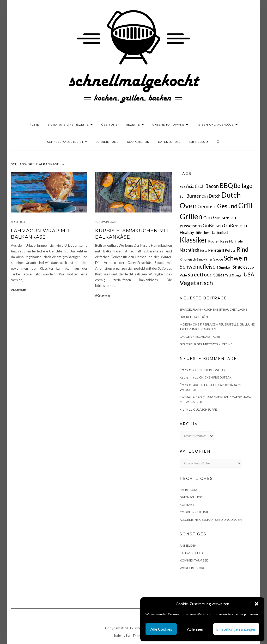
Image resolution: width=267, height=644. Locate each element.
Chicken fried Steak (209, 370)
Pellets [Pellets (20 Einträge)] (230, 250)
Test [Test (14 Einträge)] (228, 275)
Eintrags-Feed (191, 553)
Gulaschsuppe (205, 409)
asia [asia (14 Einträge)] (182, 187)
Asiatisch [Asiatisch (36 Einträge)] (195, 186)
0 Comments (19, 290)
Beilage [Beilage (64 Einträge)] (243, 186)
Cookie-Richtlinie (194, 512)
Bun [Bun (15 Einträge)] (183, 196)
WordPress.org (193, 568)
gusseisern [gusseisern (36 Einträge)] (191, 226)
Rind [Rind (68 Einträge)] (242, 249)
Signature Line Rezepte (70, 125)
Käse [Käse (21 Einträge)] (224, 241)
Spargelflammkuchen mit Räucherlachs (213, 309)
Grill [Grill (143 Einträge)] (245, 205)
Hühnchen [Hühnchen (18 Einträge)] (202, 233)
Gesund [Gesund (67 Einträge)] (227, 206)
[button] (257, 604)
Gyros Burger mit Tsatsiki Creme (206, 344)
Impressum (199, 142)
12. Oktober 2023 (106, 222)
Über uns (109, 125)
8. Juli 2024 (18, 222)
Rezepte (135, 125)
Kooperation (138, 142)
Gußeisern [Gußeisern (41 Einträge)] (235, 225)
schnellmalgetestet (67, 142)
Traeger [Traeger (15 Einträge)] (237, 275)
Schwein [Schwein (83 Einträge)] (236, 258)
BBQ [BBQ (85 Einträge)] (226, 185)
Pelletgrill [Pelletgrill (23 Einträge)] (216, 250)
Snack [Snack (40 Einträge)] (239, 267)
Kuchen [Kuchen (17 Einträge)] (214, 241)
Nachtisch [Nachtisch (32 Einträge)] (189, 250)
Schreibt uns (107, 142)
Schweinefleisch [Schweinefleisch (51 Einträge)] (199, 266)
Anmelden (188, 545)
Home (34, 125)
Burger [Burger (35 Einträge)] (193, 196)
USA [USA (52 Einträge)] (249, 274)
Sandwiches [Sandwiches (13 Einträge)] (205, 259)
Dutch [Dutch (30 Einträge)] (215, 196)
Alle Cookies (161, 629)
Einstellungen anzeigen (236, 629)
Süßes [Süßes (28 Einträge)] (219, 275)
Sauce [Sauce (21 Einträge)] (218, 259)
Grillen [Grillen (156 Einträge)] (191, 216)
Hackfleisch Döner (196, 317)
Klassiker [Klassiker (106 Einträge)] (194, 240)
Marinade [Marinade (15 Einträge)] (236, 241)
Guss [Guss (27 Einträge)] (208, 218)
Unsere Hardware (170, 125)
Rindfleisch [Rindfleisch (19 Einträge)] (188, 259)
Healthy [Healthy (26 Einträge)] (187, 232)
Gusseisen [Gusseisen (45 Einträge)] (224, 217)
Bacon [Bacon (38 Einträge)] (212, 186)
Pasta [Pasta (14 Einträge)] (204, 250)
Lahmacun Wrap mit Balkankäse (41, 234)
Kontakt (187, 505)
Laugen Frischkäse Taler (200, 337)
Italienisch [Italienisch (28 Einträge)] (220, 232)
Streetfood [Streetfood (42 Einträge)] (200, 274)
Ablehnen (195, 629)
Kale (117, 636)
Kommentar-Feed (194, 560)
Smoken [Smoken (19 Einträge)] (225, 267)
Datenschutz (169, 142)
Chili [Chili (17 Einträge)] (205, 196)
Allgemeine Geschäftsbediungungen (211, 520)
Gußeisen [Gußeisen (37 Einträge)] (213, 226)
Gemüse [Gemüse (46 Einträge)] (207, 206)
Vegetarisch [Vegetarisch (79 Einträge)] (196, 283)
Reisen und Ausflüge (217, 125)
